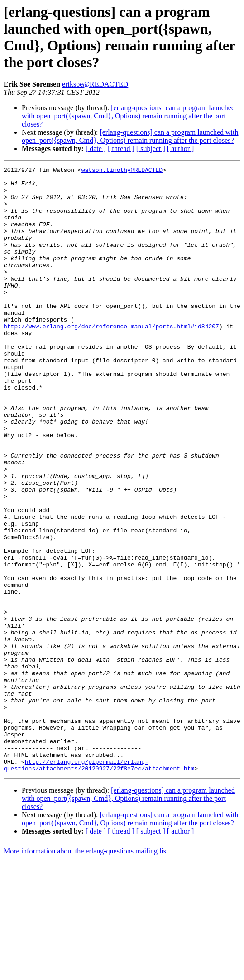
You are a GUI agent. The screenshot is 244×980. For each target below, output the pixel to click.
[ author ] (181, 149)
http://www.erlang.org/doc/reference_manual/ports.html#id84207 (111, 359)
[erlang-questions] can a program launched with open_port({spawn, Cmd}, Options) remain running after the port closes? (128, 116)
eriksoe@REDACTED (95, 84)
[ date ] (96, 149)
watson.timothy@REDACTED (122, 171)
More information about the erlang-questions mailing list (86, 972)
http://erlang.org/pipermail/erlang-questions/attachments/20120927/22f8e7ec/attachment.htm (99, 885)
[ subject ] (151, 149)
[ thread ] (121, 149)
